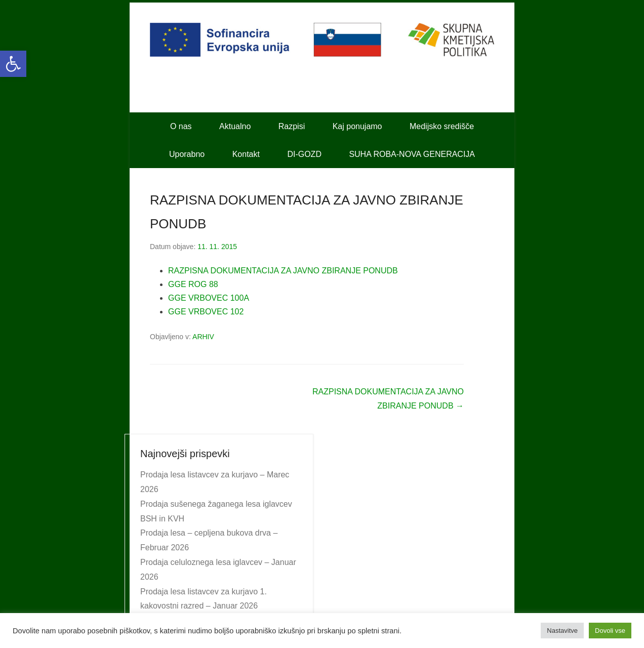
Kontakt (246, 154)
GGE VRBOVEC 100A (209, 298)
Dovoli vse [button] (610, 631)
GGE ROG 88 (193, 284)
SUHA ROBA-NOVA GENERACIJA (412, 154)
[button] (13, 64)
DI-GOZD (304, 154)
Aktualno (235, 126)
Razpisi (292, 126)
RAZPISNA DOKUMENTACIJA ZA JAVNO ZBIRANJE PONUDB (283, 271)
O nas (181, 126)
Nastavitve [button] (562, 631)
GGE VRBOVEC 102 (206, 312)
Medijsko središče (442, 126)
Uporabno (187, 154)
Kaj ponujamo (357, 126)
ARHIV (203, 337)
